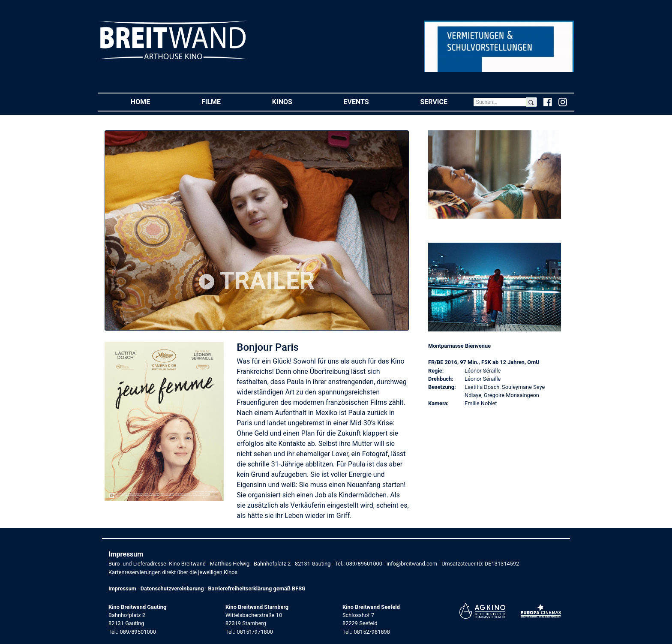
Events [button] (369, 101)
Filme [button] (224, 101)
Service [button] (446, 101)
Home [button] (153, 101)
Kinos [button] (295, 101)
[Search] (500, 102)
